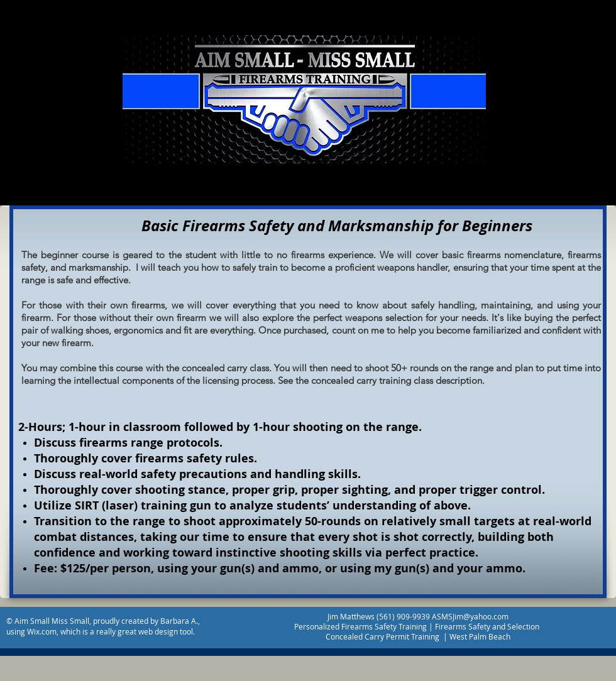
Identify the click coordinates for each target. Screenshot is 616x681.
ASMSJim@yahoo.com (470, 616)
